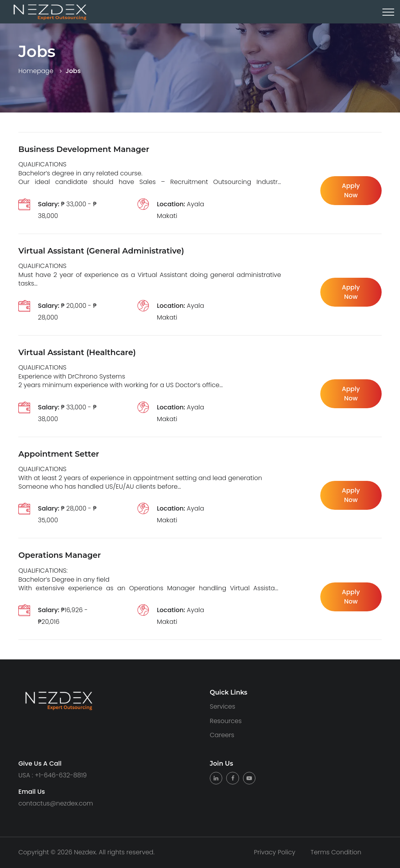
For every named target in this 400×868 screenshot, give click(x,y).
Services (222, 706)
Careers (222, 735)
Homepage (36, 71)
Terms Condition (336, 853)
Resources (226, 721)
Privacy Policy (275, 853)
